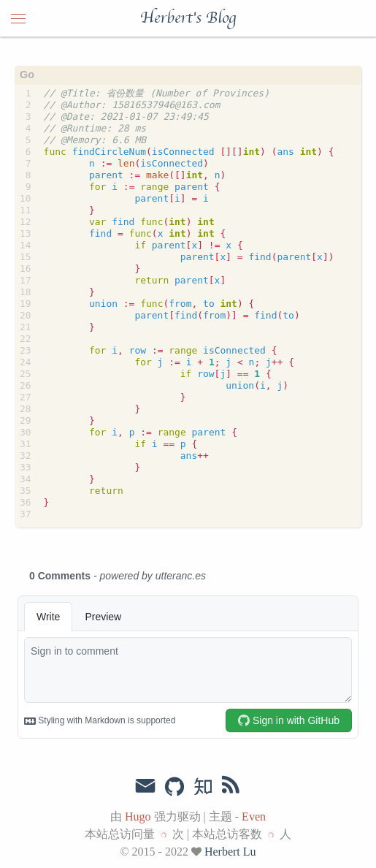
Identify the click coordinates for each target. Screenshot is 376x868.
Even (254, 816)
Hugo (138, 816)
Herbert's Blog (188, 18)
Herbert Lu (230, 852)
